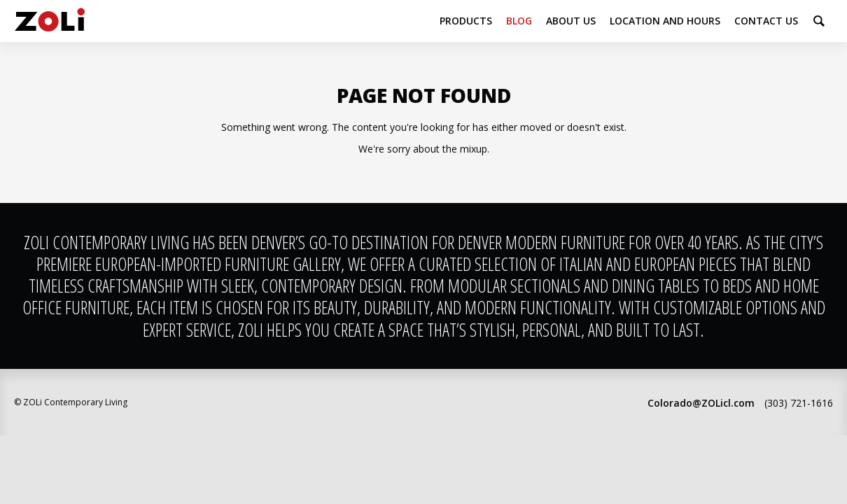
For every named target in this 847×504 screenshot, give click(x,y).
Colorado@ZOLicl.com (701, 403)
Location (665, 21)
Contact (766, 21)
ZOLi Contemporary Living (50, 21)
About (571, 21)
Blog (519, 21)
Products (466, 21)
